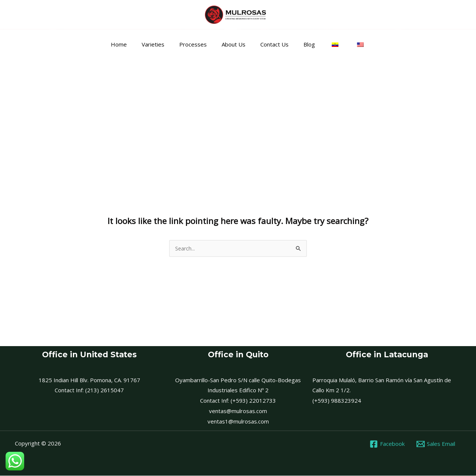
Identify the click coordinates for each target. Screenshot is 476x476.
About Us (235, 44)
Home (132, 44)
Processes (199, 44)
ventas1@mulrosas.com (238, 422)
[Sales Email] (436, 444)
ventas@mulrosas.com (238, 411)
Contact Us (273, 44)
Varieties (162, 44)
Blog (304, 44)
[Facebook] (387, 444)
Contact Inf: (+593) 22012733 (238, 401)
